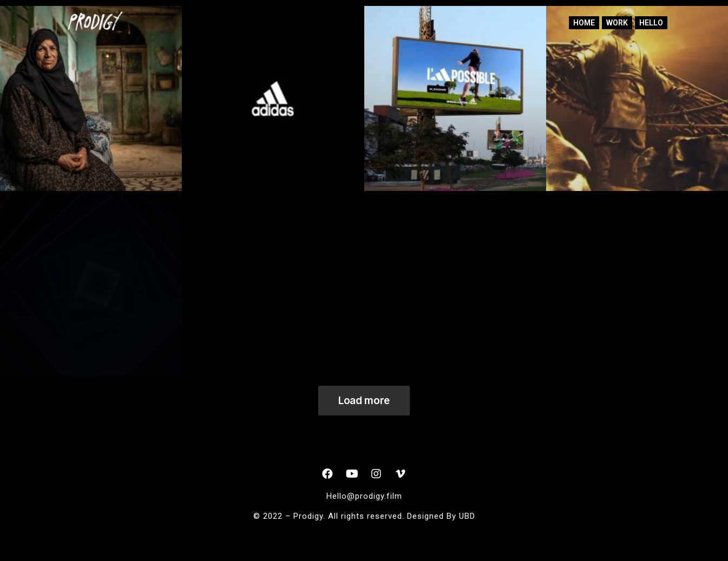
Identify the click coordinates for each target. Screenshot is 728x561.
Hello (651, 23)
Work (617, 23)
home (584, 23)
